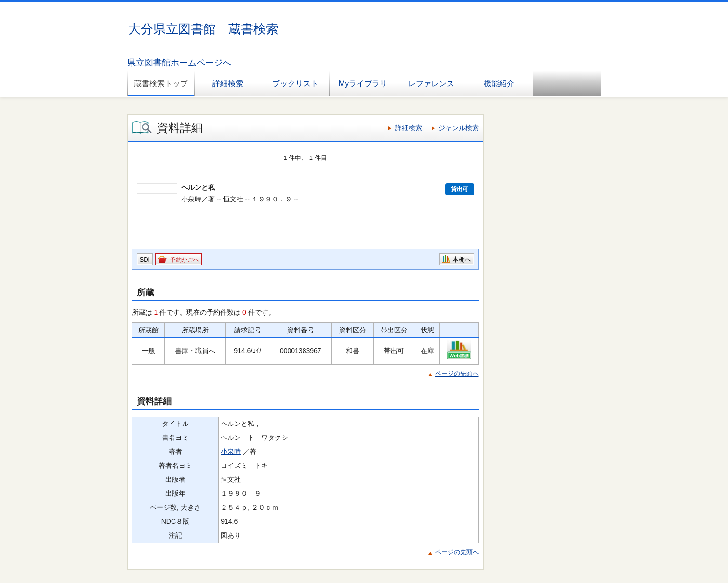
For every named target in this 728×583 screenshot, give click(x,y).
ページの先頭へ (457, 374)
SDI (145, 259)
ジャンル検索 (459, 128)
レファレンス (431, 84)
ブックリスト (295, 84)
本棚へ (462, 259)
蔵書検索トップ (161, 84)
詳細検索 (228, 84)
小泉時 (231, 451)
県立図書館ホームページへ (179, 63)
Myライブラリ (363, 84)
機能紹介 (499, 84)
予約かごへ (185, 260)
